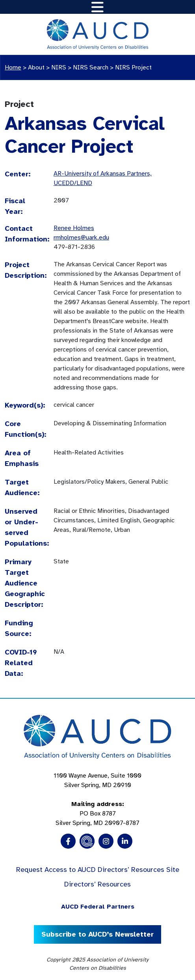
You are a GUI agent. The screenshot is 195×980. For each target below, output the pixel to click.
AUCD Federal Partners (98, 907)
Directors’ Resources (97, 884)
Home (13, 67)
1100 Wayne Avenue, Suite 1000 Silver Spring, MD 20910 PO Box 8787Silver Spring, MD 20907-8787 (97, 799)
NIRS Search (91, 67)
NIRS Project (133, 67)
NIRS (59, 67)
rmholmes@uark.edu (81, 238)
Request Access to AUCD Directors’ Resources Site (98, 870)
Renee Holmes (74, 228)
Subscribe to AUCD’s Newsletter (97, 934)
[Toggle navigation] (97, 7)
